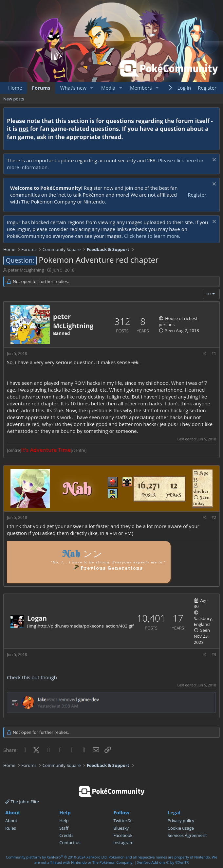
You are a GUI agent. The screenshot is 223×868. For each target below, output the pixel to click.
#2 (214, 517)
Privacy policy (181, 821)
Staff (64, 828)
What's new (73, 88)
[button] (92, 88)
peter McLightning (26, 270)
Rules (11, 828)
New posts (14, 99)
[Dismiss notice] (213, 160)
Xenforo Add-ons (163, 862)
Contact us (70, 842)
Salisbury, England (203, 621)
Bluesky (121, 828)
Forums (41, 88)
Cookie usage (181, 828)
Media (108, 88)
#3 (214, 655)
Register (197, 195)
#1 (214, 354)
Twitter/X (123, 821)
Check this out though (32, 677)
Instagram (124, 842)
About (11, 821)
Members (141, 88)
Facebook (123, 835)
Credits (66, 835)
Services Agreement (187, 835)
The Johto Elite (22, 802)
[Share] (205, 354)
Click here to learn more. (152, 236)
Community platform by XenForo (57, 857)
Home (15, 88)
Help (64, 821)
